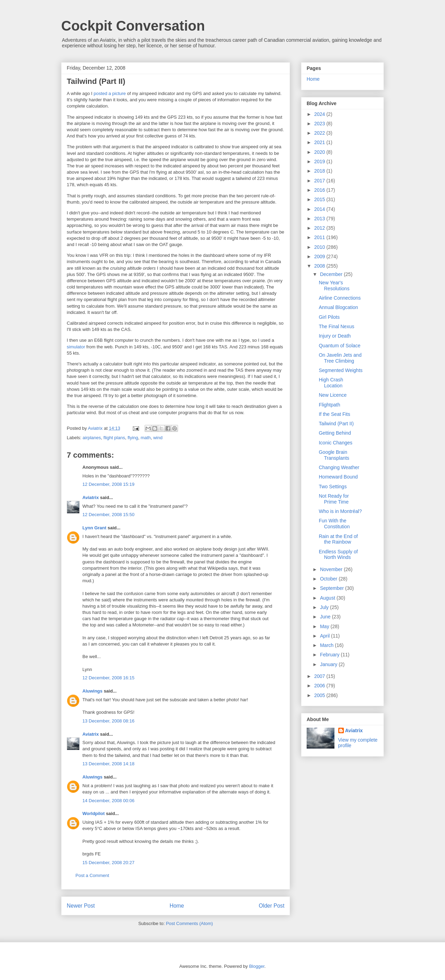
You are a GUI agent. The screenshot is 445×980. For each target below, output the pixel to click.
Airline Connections (340, 298)
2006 (320, 686)
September (332, 588)
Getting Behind (335, 433)
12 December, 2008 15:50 (108, 515)
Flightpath (329, 405)
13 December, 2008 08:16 (108, 721)
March (327, 645)
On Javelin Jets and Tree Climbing (340, 358)
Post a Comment (92, 875)
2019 (320, 161)
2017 (320, 181)
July (325, 607)
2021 (320, 142)
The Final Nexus (337, 326)
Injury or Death (335, 336)
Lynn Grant (94, 528)
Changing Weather (339, 467)
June (326, 617)
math (146, 438)
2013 (320, 219)
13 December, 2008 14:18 (108, 764)
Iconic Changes (336, 443)
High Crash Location (331, 383)
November (332, 569)
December (332, 274)
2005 (320, 695)
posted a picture (110, 93)
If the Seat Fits (334, 414)
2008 (320, 266)
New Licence (333, 395)
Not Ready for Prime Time (334, 499)
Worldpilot (94, 813)
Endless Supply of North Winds (338, 555)
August (328, 598)
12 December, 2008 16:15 (108, 678)
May (325, 626)
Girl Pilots (329, 317)
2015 (320, 199)
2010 (320, 247)
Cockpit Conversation (133, 26)
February (330, 655)
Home (177, 906)
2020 (320, 152)
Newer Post (81, 906)
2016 (320, 190)
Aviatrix (91, 497)
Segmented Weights (341, 370)
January (329, 664)
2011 (320, 237)
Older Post (272, 906)
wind (158, 438)
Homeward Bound (338, 477)
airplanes (92, 438)
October (329, 579)
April (325, 636)
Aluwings (92, 691)
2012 (320, 228)
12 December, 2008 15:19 (108, 484)
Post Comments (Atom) (189, 923)
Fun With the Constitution (334, 524)
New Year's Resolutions (334, 286)
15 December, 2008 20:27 (108, 863)
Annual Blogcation (338, 307)
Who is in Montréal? (340, 511)
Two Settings (333, 487)
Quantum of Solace (340, 346)
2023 (320, 124)
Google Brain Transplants (334, 455)
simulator (76, 347)
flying (133, 438)
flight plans (114, 438)
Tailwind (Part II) (336, 424)
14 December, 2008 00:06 (108, 801)
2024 (320, 114)
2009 (320, 256)
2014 (320, 209)
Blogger (257, 966)
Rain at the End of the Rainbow (338, 539)
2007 (320, 676)
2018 (320, 171)
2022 (320, 133)
